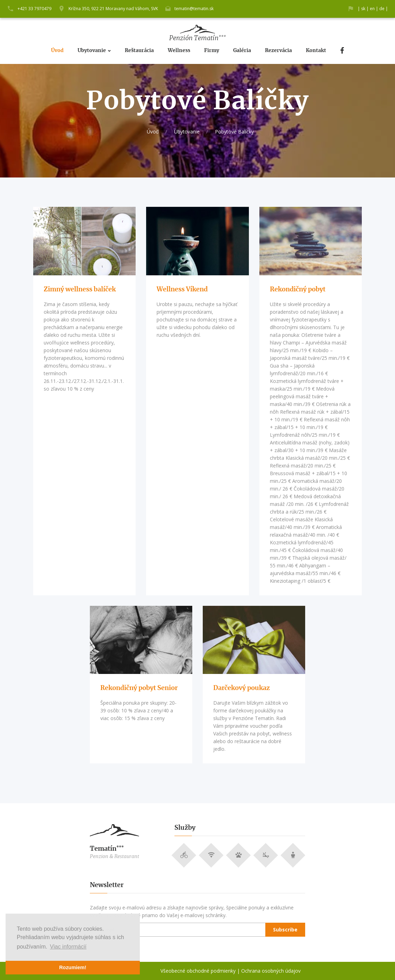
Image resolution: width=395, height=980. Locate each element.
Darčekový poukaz (242, 688)
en (372, 9)
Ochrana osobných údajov (271, 971)
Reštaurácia (139, 51)
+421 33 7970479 (34, 9)
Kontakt (316, 51)
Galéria (242, 51)
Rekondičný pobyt (298, 290)
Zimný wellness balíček (80, 290)
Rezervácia (278, 51)
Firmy (212, 51)
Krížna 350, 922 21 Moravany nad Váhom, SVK (113, 9)
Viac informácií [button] (68, 947)
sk (363, 9)
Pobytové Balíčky (234, 132)
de (382, 9)
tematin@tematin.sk (194, 9)
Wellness (179, 51)
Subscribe (285, 930)
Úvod (57, 51)
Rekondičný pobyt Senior (139, 688)
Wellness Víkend (182, 290)
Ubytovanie (92, 51)
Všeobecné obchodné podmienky (198, 971)
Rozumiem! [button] (73, 967)
